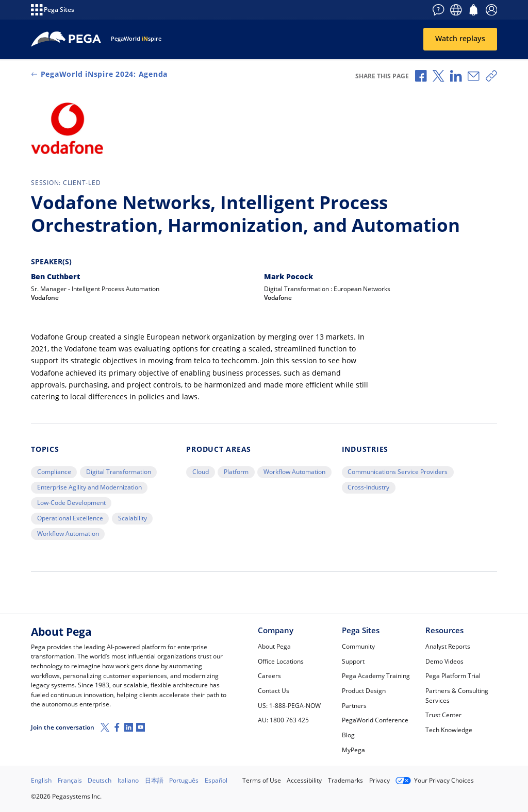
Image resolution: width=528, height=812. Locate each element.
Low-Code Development (71, 503)
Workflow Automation (68, 534)
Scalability (133, 518)
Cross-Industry (368, 487)
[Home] (66, 39)
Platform (236, 472)
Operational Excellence (70, 518)
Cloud (201, 472)
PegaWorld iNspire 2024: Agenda (99, 74)
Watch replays (460, 39)
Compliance (54, 472)
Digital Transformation (119, 472)
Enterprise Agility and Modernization (89, 487)
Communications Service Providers (398, 472)
